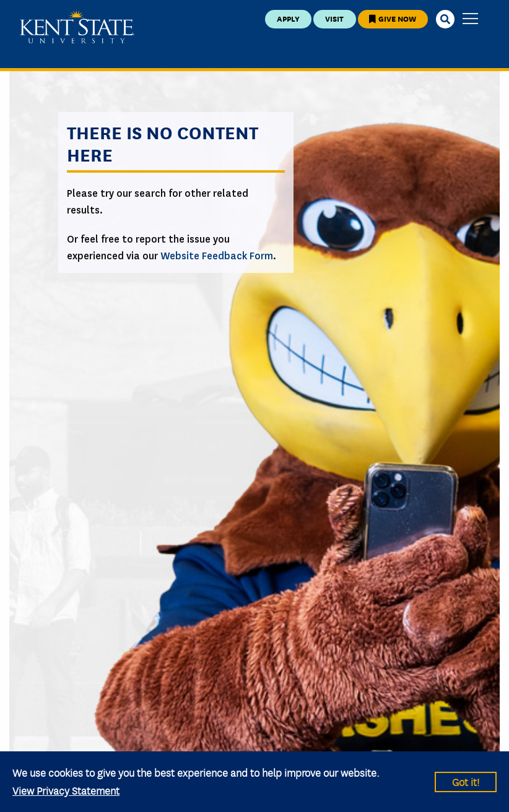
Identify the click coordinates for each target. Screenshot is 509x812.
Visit (334, 18)
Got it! (466, 781)
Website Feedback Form (217, 256)
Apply (288, 18)
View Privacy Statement (66, 790)
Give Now (393, 18)
